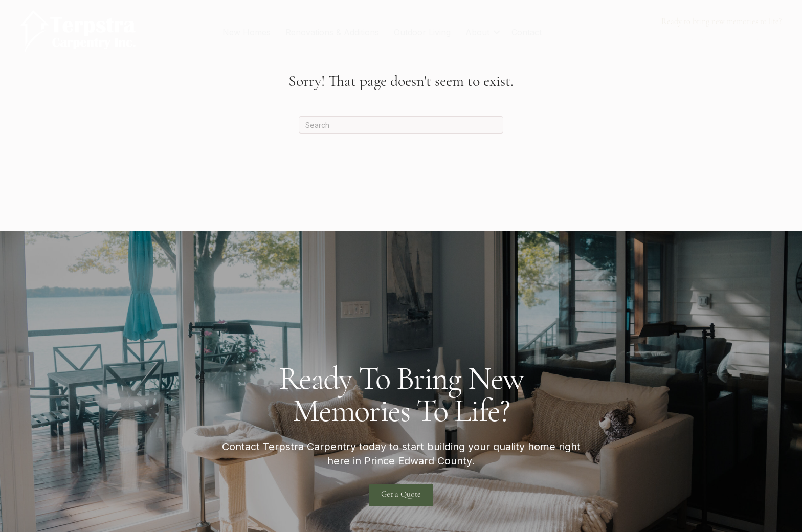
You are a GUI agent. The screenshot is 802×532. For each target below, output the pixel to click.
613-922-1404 (646, 38)
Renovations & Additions (332, 32)
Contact (527, 32)
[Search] (401, 125)
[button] (497, 32)
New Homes (247, 32)
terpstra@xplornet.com (733, 38)
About (477, 32)
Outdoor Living (422, 32)
